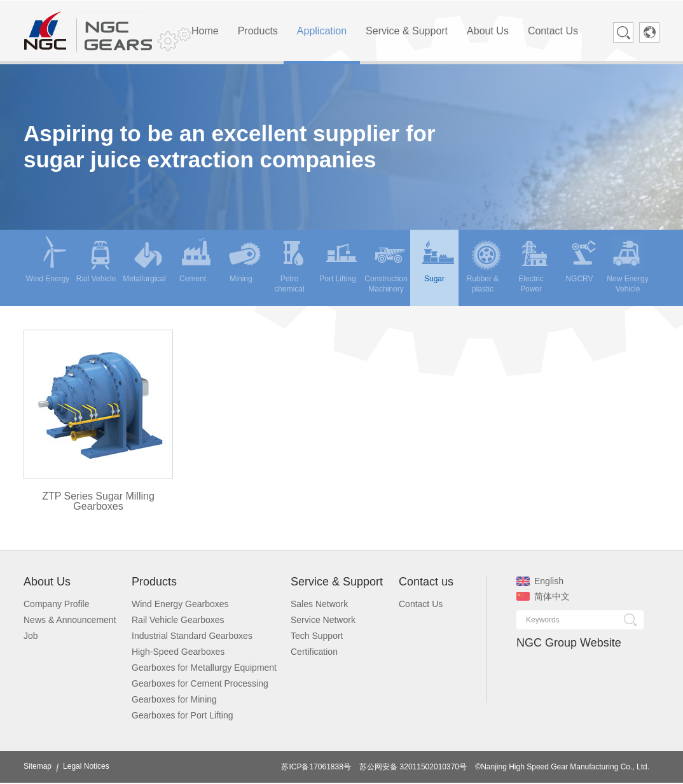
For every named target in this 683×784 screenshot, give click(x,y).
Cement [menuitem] (196, 260)
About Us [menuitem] (488, 31)
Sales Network (319, 604)
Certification (314, 652)
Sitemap (38, 766)
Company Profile (57, 604)
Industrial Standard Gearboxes (192, 636)
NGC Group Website (569, 643)
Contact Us (421, 604)
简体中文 (543, 596)
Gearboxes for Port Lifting (183, 715)
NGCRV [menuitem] (582, 260)
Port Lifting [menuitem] (338, 260)
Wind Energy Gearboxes (180, 604)
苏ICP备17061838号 (316, 767)
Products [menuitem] (258, 31)
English (540, 581)
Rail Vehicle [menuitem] (96, 260)
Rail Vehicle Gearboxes (178, 620)
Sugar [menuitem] (438, 260)
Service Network (323, 620)
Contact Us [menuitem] (553, 31)
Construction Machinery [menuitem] (386, 264)
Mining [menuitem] (245, 260)
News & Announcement (70, 620)
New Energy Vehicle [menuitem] (627, 264)
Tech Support (317, 636)
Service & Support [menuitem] (407, 31)
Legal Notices (86, 766)
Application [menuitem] (322, 31)
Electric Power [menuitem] (535, 264)
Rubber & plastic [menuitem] (485, 264)
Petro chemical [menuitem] (292, 264)
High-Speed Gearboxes (178, 652)
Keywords (543, 620)
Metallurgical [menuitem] (144, 260)
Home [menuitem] (205, 31)
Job (31, 636)
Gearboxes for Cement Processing (200, 683)
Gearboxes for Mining (174, 699)
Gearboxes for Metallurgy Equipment (204, 668)
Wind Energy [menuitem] (48, 260)
